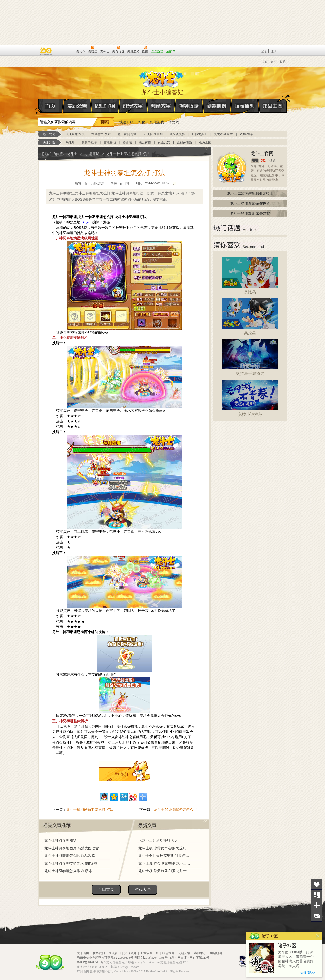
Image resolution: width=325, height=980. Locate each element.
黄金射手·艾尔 (101, 134)
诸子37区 (287, 946)
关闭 (318, 936)
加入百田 (115, 953)
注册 (274, 51)
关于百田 (83, 953)
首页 (38, 106)
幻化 (142, 122)
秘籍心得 (217, 106)
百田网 (65, 51)
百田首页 (106, 890)
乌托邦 (70, 142)
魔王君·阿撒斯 (127, 134)
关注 (317, 895)
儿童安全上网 (150, 953)
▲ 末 (86, 222)
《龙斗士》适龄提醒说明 (158, 840)
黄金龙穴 (164, 142)
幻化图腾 (157, 122)
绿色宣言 (168, 953)
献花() (121, 774)
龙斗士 (162, 78)
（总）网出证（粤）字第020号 (189, 958)
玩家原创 (245, 106)
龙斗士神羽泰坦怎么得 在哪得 (68, 871)
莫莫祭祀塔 (89, 142)
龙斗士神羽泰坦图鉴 (60, 840)
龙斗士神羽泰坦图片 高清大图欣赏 (72, 848)
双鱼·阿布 (246, 134)
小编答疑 (92, 154)
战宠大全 (133, 106)
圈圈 (255, 161)
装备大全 (161, 106)
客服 (274, 62)
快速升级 (126, 122)
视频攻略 (189, 106)
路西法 (127, 142)
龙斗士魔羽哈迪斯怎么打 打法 (90, 810)
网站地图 (216, 953)
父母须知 (131, 953)
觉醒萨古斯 (185, 142)
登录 (264, 51)
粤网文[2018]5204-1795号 (151, 958)
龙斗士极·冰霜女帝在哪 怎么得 (162, 848)
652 (263, 161)
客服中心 (200, 953)
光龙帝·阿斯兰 (223, 134)
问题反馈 (184, 953)
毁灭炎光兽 (177, 134)
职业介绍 (105, 106)
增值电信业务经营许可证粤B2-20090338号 (105, 958)
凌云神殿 (145, 142)
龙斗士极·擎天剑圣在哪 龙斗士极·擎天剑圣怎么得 (165, 871)
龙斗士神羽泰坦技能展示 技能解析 (72, 863)
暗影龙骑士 (199, 134)
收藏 (283, 62)
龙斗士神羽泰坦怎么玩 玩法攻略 (70, 856)
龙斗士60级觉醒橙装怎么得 (175, 810)
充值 (265, 62)
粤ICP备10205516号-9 (91, 962)
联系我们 (99, 953)
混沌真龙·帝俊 (75, 134)
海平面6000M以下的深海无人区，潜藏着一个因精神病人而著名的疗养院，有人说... (296, 959)
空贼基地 (110, 142)
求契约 (174, 122)
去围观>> (308, 973)
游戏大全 (143, 890)
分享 (317, 906)
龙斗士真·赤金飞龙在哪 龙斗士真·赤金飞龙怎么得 (165, 863)
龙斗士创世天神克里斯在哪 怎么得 (165, 856)
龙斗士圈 (273, 101)
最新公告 (77, 106)
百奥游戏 (46, 51)
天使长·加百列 (153, 134)
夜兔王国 (205, 142)
